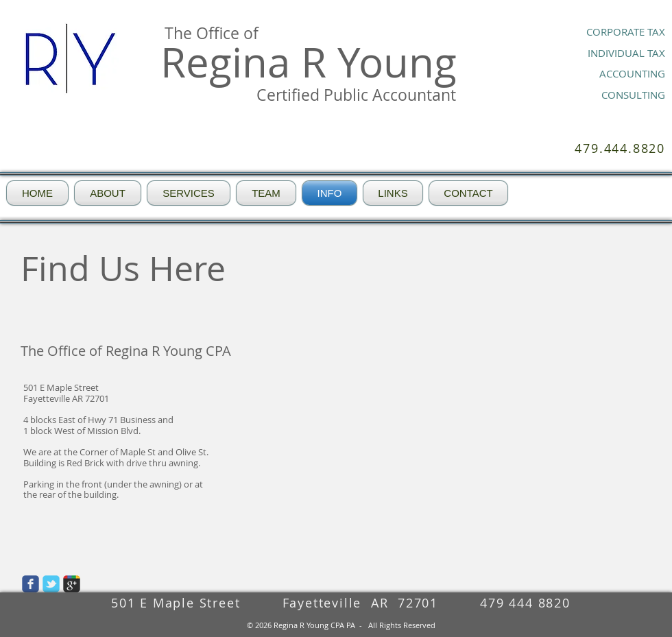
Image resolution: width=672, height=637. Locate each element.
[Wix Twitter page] (51, 584)
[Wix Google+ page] (72, 584)
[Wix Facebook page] (31, 584)
